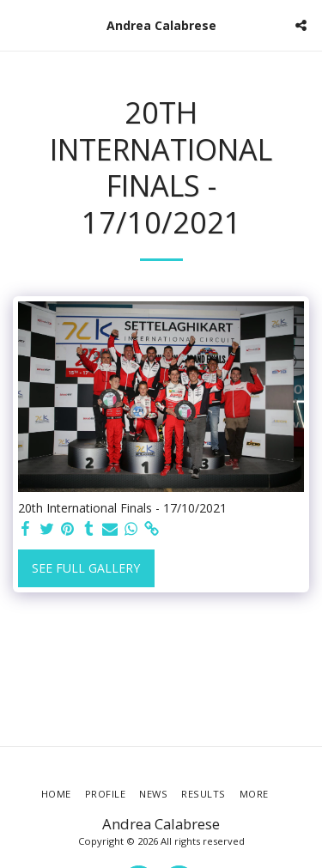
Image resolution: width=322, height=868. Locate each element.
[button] (19, 24)
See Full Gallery (86, 568)
